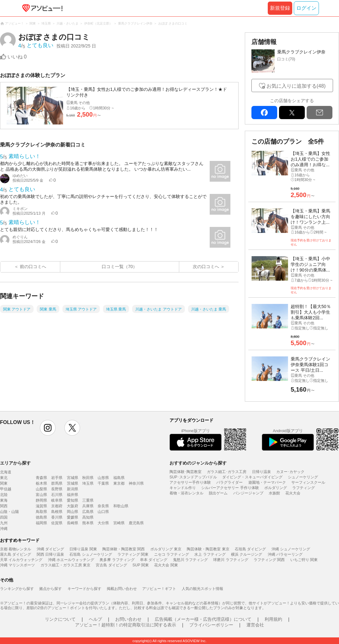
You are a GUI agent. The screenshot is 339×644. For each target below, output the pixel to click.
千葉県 (103, 483)
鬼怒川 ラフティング (190, 560)
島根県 (57, 512)
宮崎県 (119, 523)
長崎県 (73, 523)
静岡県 (41, 500)
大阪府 (73, 506)
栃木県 (41, 483)
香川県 (57, 517)
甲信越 (6, 489)
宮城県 (73, 478)
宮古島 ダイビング (111, 565)
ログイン (306, 8)
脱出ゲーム (218, 493)
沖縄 (4, 529)
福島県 (119, 478)
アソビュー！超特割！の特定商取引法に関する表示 (126, 625)
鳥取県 (41, 512)
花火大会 (293, 493)
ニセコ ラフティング (172, 554)
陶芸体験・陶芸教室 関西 (124, 549)
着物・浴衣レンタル (186, 493)
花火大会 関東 (166, 565)
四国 (4, 517)
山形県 (103, 478)
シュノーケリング (303, 477)
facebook (264, 113)
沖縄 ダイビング (50, 549)
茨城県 (73, 483)
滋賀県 (41, 506)
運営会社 (255, 625)
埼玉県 (88, 483)
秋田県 (88, 478)
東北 (4, 478)
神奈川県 (136, 483)
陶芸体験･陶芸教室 (186, 472)
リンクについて (60, 619)
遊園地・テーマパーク (267, 482)
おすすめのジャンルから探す (198, 463)
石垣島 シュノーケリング (91, 554)
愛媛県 (73, 517)
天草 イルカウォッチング (21, 560)
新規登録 (280, 8)
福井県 (73, 495)
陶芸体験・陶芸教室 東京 (208, 549)
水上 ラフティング (210, 554)
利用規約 (273, 619)
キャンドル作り (183, 488)
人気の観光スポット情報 (202, 589)
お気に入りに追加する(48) (296, 86)
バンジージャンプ (248, 493)
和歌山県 (121, 506)
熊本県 (88, 523)
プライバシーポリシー (211, 625)
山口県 (103, 512)
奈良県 (103, 506)
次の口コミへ (206, 267)
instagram (48, 428)
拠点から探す (51, 589)
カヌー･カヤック (290, 472)
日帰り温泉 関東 (83, 549)
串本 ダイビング (154, 560)
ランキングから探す (17, 589)
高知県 (88, 517)
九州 (4, 523)
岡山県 (73, 512)
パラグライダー (229, 482)
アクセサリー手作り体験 (190, 482)
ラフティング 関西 (269, 560)
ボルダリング (276, 488)
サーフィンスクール (308, 482)
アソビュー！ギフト (159, 589)
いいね (17, 57)
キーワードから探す (84, 589)
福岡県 (41, 523)
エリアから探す (15, 463)
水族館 (274, 493)
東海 (4, 500)
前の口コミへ (33, 267)
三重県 (88, 500)
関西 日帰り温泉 (50, 554)
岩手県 (57, 478)
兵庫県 (88, 506)
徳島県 (41, 517)
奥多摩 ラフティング (117, 560)
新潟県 (73, 489)
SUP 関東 (141, 565)
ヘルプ (95, 619)
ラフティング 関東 (133, 554)
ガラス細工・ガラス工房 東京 (65, 565)
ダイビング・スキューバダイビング (252, 477)
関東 (4, 483)
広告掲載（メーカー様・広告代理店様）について (203, 619)
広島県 (88, 512)
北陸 (4, 495)
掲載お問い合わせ (122, 589)
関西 (4, 506)
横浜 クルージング (247, 554)
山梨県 (41, 489)
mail (320, 113)
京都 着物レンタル (16, 549)
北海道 (6, 472)
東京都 (119, 483)
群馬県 (57, 483)
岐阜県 (57, 500)
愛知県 (73, 500)
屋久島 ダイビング (16, 554)
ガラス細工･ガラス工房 (227, 472)
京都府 (57, 506)
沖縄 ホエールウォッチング (71, 560)
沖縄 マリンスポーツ (17, 565)
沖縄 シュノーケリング (291, 549)
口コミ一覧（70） (120, 267)
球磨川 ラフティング (231, 560)
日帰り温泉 (261, 472)
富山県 (41, 495)
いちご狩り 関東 (304, 560)
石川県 (57, 495)
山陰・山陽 (9, 512)
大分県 (103, 523)
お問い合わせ (128, 619)
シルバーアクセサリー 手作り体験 (230, 488)
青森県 (41, 478)
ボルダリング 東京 (166, 549)
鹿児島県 (136, 523)
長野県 (57, 489)
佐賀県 (57, 523)
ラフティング (304, 488)
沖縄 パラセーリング (285, 554)
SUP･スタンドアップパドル (193, 477)
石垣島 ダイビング (250, 549)
